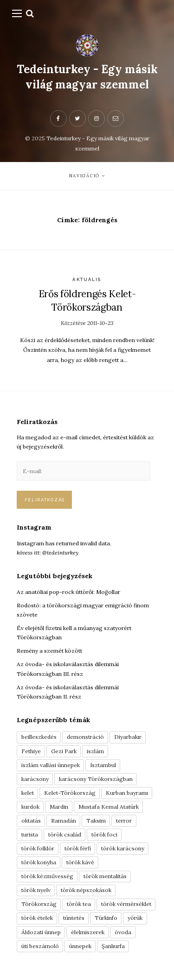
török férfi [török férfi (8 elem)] (78, 848)
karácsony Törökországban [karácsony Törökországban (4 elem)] (96, 779)
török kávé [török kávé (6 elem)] (80, 862)
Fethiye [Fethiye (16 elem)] (31, 751)
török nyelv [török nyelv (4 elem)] (36, 890)
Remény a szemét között (49, 651)
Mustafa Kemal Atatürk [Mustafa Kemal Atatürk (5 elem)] (109, 807)
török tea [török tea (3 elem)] (79, 904)
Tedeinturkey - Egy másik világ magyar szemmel (87, 77)
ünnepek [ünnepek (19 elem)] (80, 946)
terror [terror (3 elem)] (124, 821)
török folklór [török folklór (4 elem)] (38, 848)
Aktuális (87, 279)
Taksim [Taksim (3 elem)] (96, 821)
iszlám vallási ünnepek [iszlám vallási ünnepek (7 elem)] (51, 765)
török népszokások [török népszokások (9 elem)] (86, 890)
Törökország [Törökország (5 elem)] (39, 904)
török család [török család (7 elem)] (65, 834)
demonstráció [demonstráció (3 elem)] (85, 737)
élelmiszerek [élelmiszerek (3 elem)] (88, 932)
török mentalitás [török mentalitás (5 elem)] (105, 876)
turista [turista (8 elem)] (30, 834)
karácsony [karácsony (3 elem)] (35, 779)
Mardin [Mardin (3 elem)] (59, 807)
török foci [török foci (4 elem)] (104, 834)
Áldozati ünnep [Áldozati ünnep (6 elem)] (41, 932)
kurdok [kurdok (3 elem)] (30, 807)
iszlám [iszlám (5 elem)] (95, 751)
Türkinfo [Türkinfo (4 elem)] (106, 918)
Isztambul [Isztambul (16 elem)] (103, 765)
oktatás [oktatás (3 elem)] (31, 821)
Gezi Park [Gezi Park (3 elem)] (64, 751)
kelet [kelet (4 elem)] (28, 793)
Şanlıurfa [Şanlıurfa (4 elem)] (113, 946)
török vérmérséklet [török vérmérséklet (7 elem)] (126, 904)
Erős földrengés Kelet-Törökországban (87, 300)
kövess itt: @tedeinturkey (48, 552)
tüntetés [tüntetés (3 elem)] (74, 918)
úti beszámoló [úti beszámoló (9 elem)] (40, 946)
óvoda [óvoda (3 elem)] (123, 932)
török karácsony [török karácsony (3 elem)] (123, 848)
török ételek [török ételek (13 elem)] (37, 918)
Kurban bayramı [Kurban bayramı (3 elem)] (127, 793)
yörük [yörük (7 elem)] (135, 918)
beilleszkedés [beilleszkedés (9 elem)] (39, 737)
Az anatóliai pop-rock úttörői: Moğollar (68, 592)
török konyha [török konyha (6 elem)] (39, 862)
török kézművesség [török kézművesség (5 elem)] (47, 876)
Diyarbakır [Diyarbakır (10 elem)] (128, 737)
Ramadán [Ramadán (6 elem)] (64, 821)
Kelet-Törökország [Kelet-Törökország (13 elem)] (70, 793)
